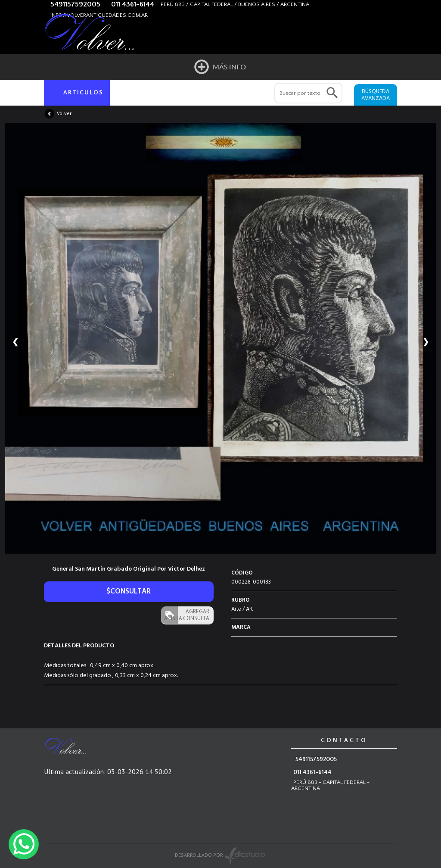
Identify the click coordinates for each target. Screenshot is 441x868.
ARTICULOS (83, 93)
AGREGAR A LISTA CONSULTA (187, 615)
